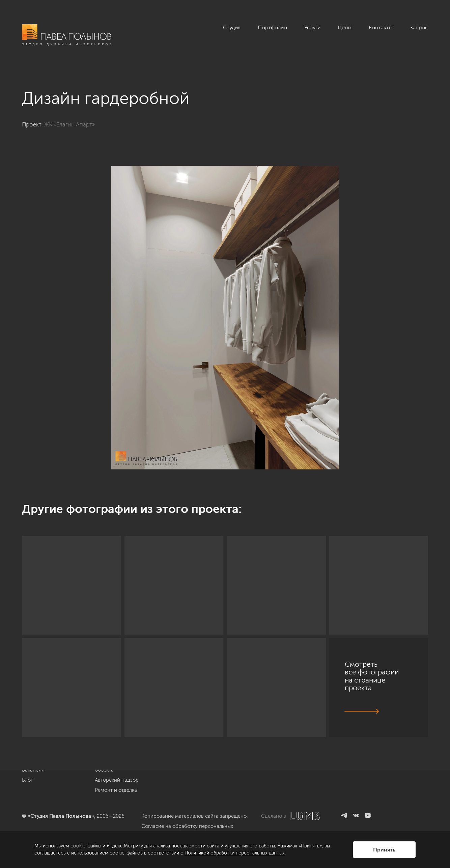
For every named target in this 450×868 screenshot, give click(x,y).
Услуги (312, 27)
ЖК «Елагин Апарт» (69, 124)
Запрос (419, 27)
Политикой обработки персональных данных (235, 853)
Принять (384, 850)
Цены (345, 27)
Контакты (381, 27)
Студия (232, 27)
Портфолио (272, 27)
